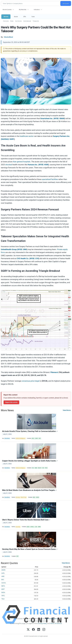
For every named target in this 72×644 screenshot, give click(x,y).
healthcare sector (27, 136)
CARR (36, 438)
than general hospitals (22, 162)
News (12, 21)
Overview (6, 21)
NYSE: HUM (44, 165)
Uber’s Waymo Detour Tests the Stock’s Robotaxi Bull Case (26, 520)
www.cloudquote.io (52, 619)
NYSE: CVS (34, 259)
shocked (9, 165)
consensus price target (31, 381)
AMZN (3, 570)
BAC (3, 580)
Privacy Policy (42, 623)
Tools (33, 17)
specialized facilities (50, 179)
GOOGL (32, 527)
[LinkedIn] (39, 630)
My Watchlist (23, 9)
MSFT (3, 589)
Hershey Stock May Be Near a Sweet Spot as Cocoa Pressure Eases (30, 549)
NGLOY (40, 468)
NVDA (3, 592)
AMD (3, 576)
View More (66, 410)
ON (43, 468)
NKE (34, 497)
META (3, 586)
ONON (37, 497)
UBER (39, 527)
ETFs (25, 17)
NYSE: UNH (22, 249)
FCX (33, 468)
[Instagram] (44, 630)
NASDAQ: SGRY (8, 139)
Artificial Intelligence (20, 438)
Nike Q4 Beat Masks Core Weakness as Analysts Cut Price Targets (29, 490)
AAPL (3, 573)
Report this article (11, 402)
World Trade (24, 497)
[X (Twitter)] (28, 630)
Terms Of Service (56, 623)
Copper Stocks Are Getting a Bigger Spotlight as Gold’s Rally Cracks (30, 461)
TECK (46, 468)
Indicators (37, 9)
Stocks (16, 17)
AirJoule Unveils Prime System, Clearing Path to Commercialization (30, 431)
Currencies (18, 21)
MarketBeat (7, 438)
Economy (18, 527)
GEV (40, 438)
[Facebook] (33, 630)
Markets (6, 17)
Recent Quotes (7, 9)
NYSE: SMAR (59, 119)
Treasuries (36, 21)
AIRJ (33, 438)
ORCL (3, 596)
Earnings (18, 497)
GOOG (4, 583)
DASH (28, 527)
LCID (36, 527)
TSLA (3, 599)
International (27, 21)
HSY (17, 556)
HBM (36, 468)
